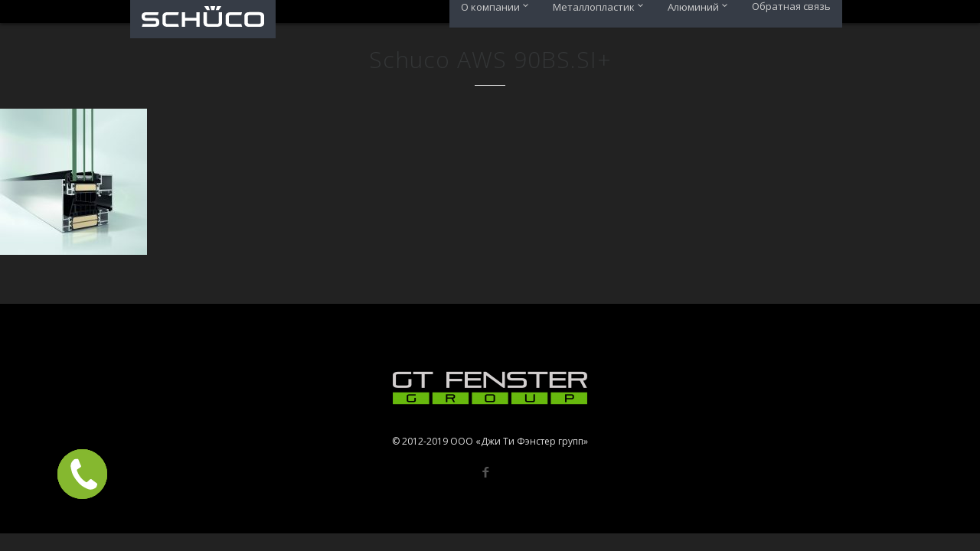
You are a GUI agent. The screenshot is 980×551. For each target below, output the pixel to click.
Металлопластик (601, 7)
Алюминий (700, 7)
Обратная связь (791, 7)
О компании (497, 7)
